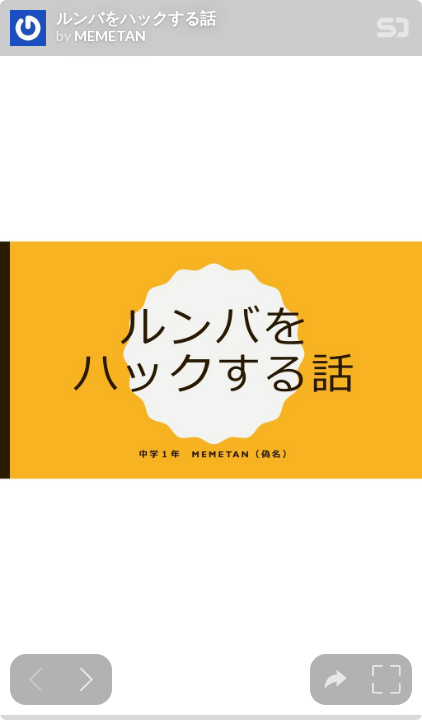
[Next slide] (86, 679)
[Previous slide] (35, 679)
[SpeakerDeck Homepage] (393, 31)
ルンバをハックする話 (136, 18)
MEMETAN (110, 36)
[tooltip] (335, 679)
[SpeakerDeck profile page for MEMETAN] (28, 29)
